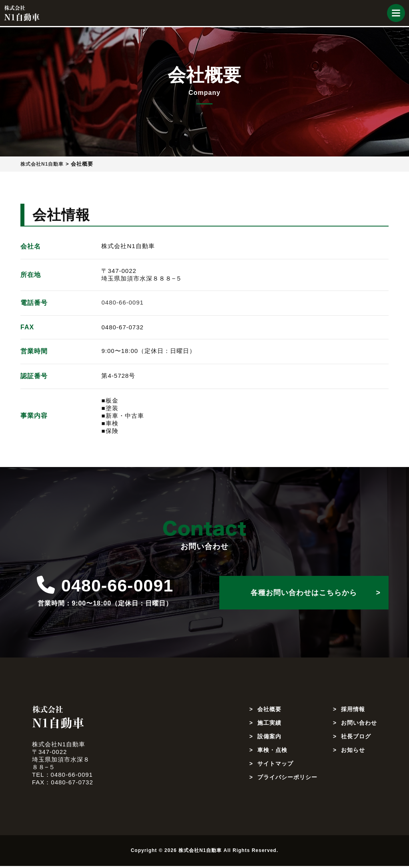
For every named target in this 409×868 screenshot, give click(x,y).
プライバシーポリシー (289, 779)
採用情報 (351, 711)
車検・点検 (273, 752)
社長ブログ (355, 738)
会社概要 (270, 711)
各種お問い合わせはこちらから (304, 593)
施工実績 (270, 725)
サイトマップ (277, 765)
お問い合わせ (358, 725)
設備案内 (270, 738)
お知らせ (351, 752)
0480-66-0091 (122, 302)
